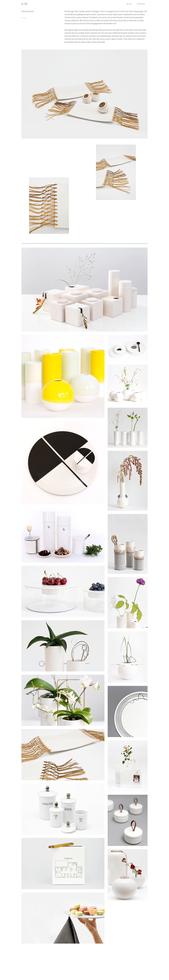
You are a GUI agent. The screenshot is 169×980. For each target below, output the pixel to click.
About (129, 4)
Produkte (141, 4)
